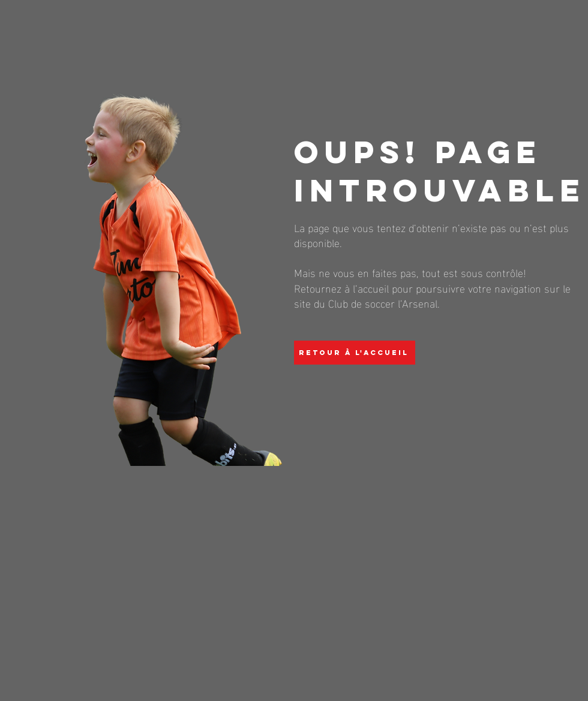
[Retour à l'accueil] (355, 353)
